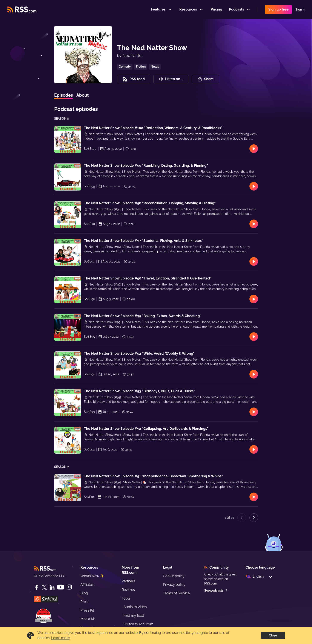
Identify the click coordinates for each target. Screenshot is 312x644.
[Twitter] (44, 587)
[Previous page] (242, 518)
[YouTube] (61, 587)
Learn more (60, 638)
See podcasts (216, 591)
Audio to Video (135, 607)
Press (85, 602)
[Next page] (254, 518)
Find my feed (134, 616)
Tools (126, 598)
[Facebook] (37, 587)
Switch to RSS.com (138, 624)
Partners (128, 581)
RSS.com (211, 583)
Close (273, 635)
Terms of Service (176, 593)
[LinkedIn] (52, 587)
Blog (84, 593)
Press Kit (87, 610)
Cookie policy (174, 576)
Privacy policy (174, 585)
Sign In (300, 9)
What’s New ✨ (92, 576)
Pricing (216, 9)
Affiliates (87, 585)
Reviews (128, 590)
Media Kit (88, 619)
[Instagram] (69, 587)
